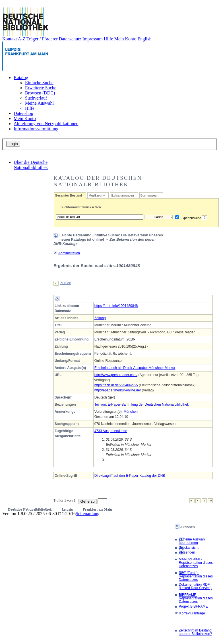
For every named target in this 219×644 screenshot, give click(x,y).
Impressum (93, 39)
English (145, 39)
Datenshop (23, 113)
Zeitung (100, 318)
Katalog (21, 78)
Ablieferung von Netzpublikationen (46, 124)
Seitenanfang (88, 514)
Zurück (66, 283)
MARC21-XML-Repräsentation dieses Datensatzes (196, 563)
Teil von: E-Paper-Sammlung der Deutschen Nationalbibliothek (142, 404)
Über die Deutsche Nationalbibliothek (31, 165)
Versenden (187, 552)
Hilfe (109, 39)
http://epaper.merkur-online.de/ (118, 390)
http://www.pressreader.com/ (116, 375)
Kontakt (10, 39)
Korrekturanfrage (190, 613)
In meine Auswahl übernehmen (192, 541)
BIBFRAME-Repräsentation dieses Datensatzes (196, 598)
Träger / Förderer (42, 39)
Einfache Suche (39, 83)
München (130, 412)
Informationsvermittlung (36, 129)
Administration (67, 253)
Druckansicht (189, 548)
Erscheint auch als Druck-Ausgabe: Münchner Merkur (135, 368)
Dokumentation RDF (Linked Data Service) (195, 586)
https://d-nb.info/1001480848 (116, 306)
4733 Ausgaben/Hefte (111, 431)
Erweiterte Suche (41, 88)
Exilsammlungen (122, 195)
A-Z (22, 39)
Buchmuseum (150, 195)
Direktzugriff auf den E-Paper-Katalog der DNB (130, 476)
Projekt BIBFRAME (193, 606)
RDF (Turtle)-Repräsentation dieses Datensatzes (196, 576)
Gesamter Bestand (68, 195)
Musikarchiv (97, 195)
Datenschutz (70, 39)
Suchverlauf (36, 98)
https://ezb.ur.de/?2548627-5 (116, 385)
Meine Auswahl (39, 103)
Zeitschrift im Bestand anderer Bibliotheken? (196, 632)
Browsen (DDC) (40, 93)
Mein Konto (125, 39)
